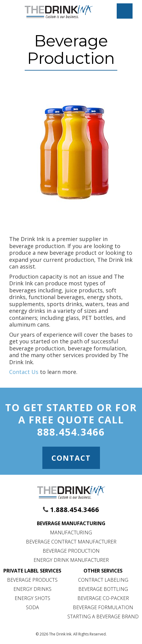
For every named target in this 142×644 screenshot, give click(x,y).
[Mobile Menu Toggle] (125, 11)
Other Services (103, 571)
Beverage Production (71, 551)
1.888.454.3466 (75, 509)
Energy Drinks (32, 589)
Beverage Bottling (103, 589)
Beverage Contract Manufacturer (71, 542)
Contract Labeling (103, 580)
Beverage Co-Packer (103, 598)
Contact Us (24, 372)
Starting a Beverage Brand (103, 617)
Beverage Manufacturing (71, 523)
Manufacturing (71, 532)
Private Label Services (32, 571)
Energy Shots (32, 598)
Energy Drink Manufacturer (71, 560)
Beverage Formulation (103, 607)
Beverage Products (32, 580)
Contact (71, 458)
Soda (32, 607)
